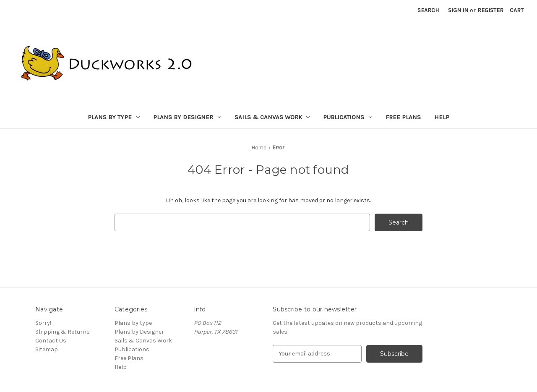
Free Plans (403, 117)
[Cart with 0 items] (517, 10)
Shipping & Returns (63, 332)
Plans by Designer (187, 117)
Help (442, 117)
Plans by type (114, 117)
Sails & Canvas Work (272, 117)
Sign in (458, 10)
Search (428, 10)
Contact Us (51, 341)
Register (490, 10)
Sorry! (43, 323)
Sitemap (47, 349)
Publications (348, 117)
